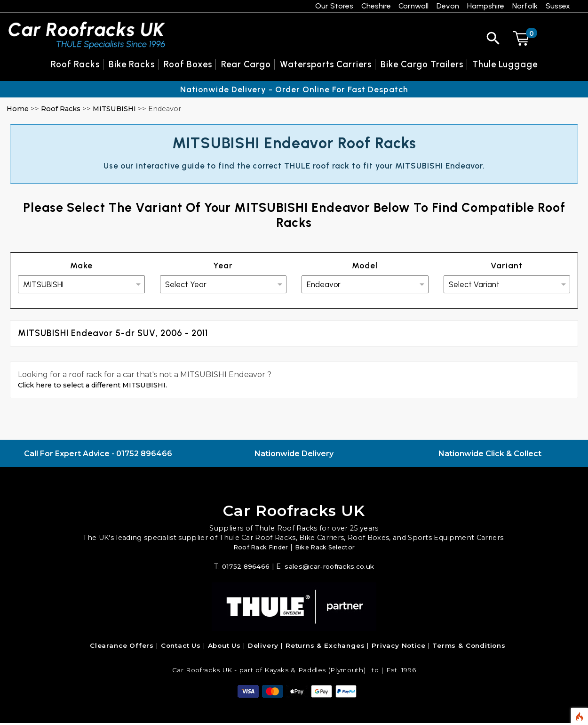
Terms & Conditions (469, 647)
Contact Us (181, 647)
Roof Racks (61, 109)
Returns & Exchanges (325, 647)
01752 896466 (144, 455)
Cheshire (376, 6)
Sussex (558, 6)
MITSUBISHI (114, 109)
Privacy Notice (398, 647)
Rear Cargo (246, 64)
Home (18, 109)
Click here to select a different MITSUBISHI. (100, 387)
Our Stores (334, 6)
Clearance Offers (122, 647)
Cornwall (413, 6)
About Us (225, 647)
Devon (448, 6)
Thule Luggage (505, 64)
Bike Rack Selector (328, 549)
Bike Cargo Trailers (422, 64)
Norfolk (525, 6)
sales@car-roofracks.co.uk (330, 568)
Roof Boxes (188, 64)
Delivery (263, 647)
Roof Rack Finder (257, 549)
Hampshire (486, 6)
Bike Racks (132, 64)
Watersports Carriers (326, 64)
